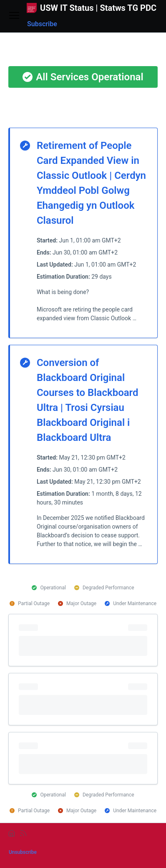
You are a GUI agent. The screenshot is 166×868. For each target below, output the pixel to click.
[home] (12, 833)
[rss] (23, 833)
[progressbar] (83, 640)
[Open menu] (14, 16)
